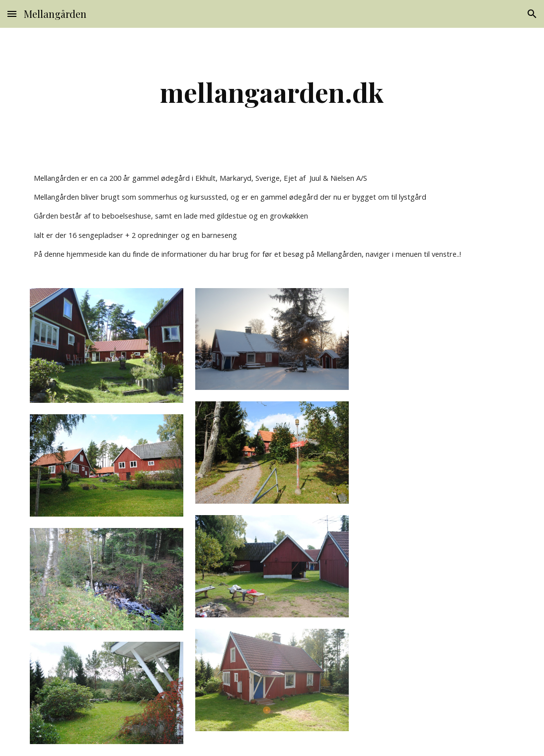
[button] (12, 14)
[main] (272, 92)
